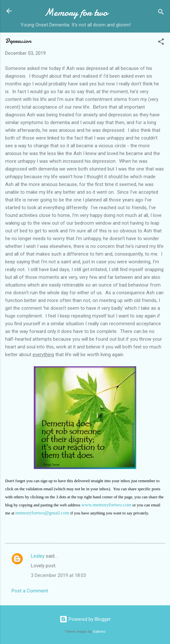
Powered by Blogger (85, 619)
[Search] (161, 13)
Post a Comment (30, 591)
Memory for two (76, 12)
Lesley (38, 556)
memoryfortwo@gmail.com (42, 513)
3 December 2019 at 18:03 (58, 575)
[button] (161, 43)
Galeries (99, 632)
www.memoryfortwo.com (106, 505)
